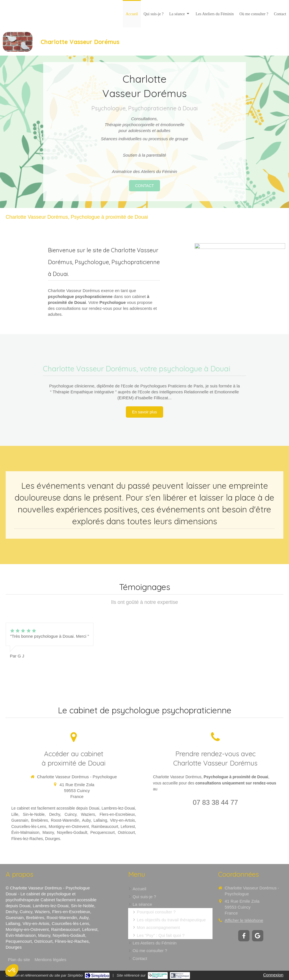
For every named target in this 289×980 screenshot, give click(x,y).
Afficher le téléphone (244, 920)
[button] (12, 970)
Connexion (273, 975)
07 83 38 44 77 (215, 802)
